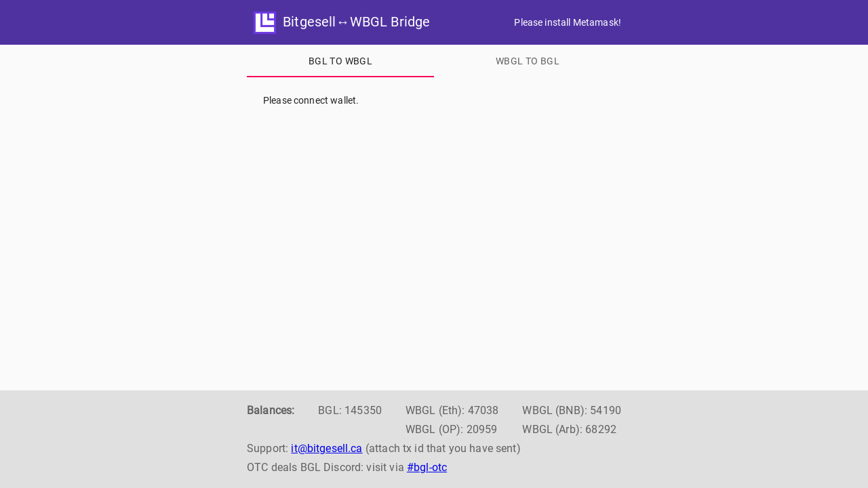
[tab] (340, 61)
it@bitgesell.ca (327, 448)
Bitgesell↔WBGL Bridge (342, 22)
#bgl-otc (427, 467)
